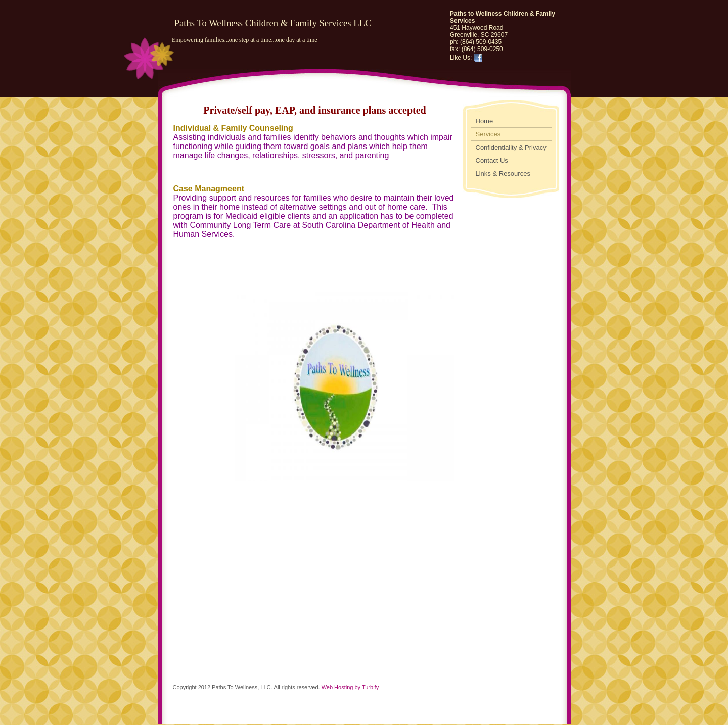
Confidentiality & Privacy (511, 147)
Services (488, 134)
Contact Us (492, 160)
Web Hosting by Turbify (350, 687)
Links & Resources (503, 174)
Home (485, 121)
